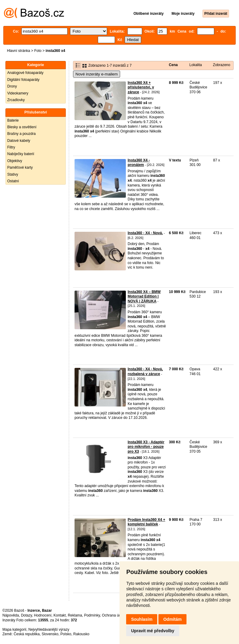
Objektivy (15, 161)
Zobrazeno (222, 65)
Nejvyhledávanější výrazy (49, 630)
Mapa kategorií (14, 630)
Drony (12, 86)
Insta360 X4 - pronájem (139, 163)
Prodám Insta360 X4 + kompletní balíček (146, 522)
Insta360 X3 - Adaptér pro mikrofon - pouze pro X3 (146, 447)
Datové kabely (19, 141)
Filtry (11, 147)
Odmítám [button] (172, 619)
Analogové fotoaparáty (25, 73)
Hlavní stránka (19, 51)
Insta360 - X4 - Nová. (145, 233)
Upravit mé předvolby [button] (153, 631)
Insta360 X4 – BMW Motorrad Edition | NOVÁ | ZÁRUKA (144, 296)
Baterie (13, 120)
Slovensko (50, 634)
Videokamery (18, 93)
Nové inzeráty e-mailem (97, 74)
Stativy (13, 174)
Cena (173, 65)
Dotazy (26, 615)
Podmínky (92, 615)
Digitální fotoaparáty (23, 80)
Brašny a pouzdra (21, 134)
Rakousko (81, 634)
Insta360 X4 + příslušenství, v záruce (141, 87)
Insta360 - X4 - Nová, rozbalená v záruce (145, 371)
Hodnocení (43, 615)
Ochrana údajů (114, 615)
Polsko (66, 634)
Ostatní (13, 181)
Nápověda (11, 615)
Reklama (75, 615)
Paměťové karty (20, 167)
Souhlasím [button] (142, 619)
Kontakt (60, 615)
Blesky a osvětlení (22, 127)
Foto (38, 51)
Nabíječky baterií (21, 154)
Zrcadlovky (16, 100)
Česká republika (27, 634)
